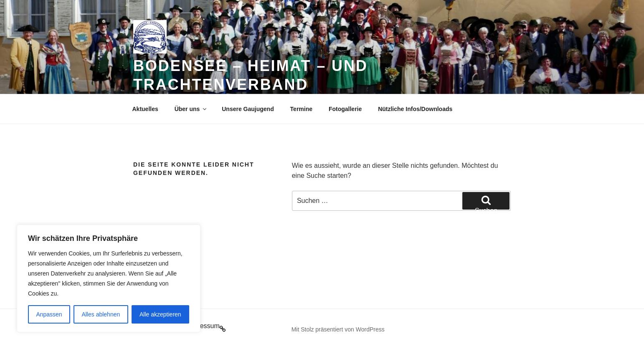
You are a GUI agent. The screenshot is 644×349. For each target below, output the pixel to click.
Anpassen (49, 314)
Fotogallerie (345, 109)
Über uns (191, 109)
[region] (109, 278)
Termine (301, 109)
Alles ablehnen (101, 314)
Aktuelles (145, 109)
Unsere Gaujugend (248, 109)
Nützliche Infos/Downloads (415, 109)
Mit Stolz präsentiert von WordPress (338, 329)
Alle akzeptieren (160, 314)
